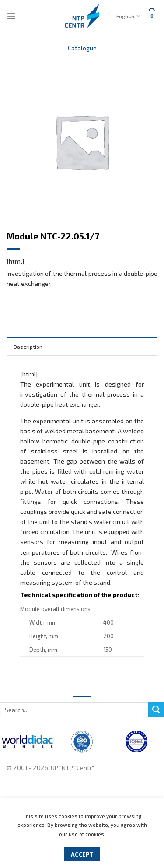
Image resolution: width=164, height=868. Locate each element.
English (128, 16)
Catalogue (82, 48)
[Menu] (11, 16)
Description (28, 347)
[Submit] (156, 710)
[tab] (82, 346)
